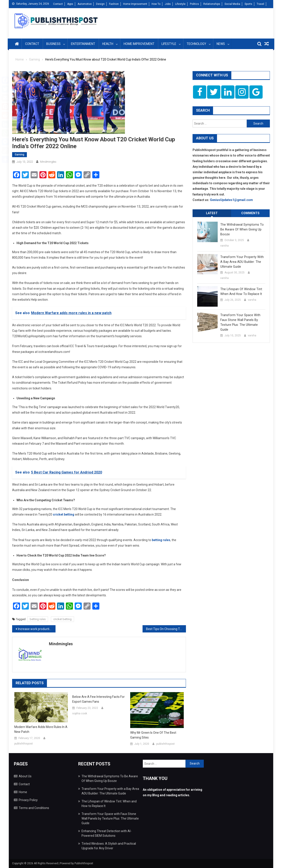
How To (156, 4)
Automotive (85, 4)
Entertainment (83, 44)
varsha (224, 246)
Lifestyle (180, 4)
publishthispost (24, 744)
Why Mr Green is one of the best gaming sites (153, 735)
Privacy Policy (28, 800)
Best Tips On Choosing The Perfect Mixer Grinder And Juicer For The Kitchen (166, 629)
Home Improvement (135, 4)
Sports (248, 4)
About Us (25, 776)
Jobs (168, 4)
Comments (250, 213)
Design (100, 4)
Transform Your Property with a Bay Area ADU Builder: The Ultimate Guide (243, 262)
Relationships (212, 4)
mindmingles (48, 162)
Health (108, 44)
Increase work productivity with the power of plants (37, 629)
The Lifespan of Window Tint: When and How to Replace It (241, 291)
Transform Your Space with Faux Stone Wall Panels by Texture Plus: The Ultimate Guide (240, 322)
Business (53, 44)
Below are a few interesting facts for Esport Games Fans (98, 699)
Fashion (114, 4)
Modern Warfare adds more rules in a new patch (41, 729)
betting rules (38, 619)
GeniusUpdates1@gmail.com (231, 200)
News (221, 44)
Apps (70, 4)
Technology (196, 44)
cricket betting (62, 619)
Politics (194, 4)
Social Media (232, 4)
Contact (58, 4)
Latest (212, 213)
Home (23, 792)
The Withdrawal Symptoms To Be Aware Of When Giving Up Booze (241, 229)
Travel (260, 4)
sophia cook (80, 713)
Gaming (19, 155)
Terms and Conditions (34, 808)
